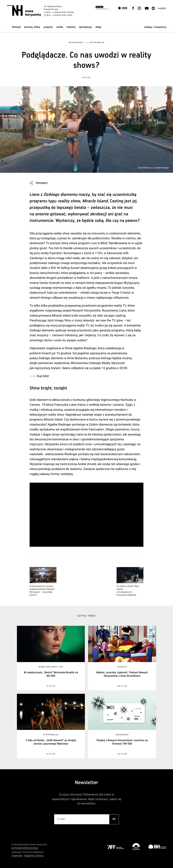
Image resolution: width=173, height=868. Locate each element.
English (162, 8)
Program (48, 27)
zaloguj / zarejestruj (155, 27)
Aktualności (76, 43)
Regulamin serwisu (34, 856)
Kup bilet (43, 376)
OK (114, 819)
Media (60, 27)
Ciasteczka (17, 856)
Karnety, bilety (32, 27)
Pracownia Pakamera (33, 852)
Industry (71, 27)
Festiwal (16, 27)
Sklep (98, 27)
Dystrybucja (86, 27)
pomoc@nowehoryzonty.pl (25, 848)
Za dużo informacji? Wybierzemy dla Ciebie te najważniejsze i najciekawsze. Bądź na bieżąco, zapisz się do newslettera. (86, 799)
